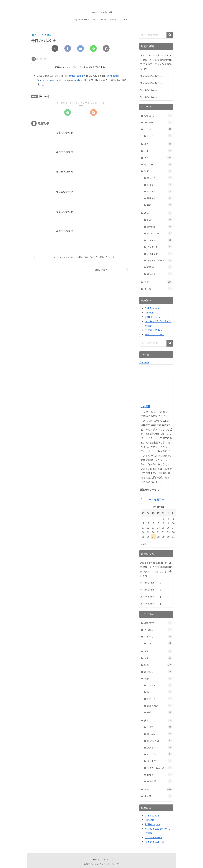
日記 (35, 96)
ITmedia (149, 312)
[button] (106, 48)
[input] (156, 35)
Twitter (44, 96)
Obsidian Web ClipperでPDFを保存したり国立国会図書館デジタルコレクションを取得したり (156, 62)
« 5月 (143, 544)
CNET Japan (152, 308)
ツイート (144, 362)
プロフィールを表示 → (152, 499)
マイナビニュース (155, 334)
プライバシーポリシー (102, 860)
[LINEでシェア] (93, 48)
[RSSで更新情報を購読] (93, 112)
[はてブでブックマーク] (81, 48)
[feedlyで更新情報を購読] (68, 112)
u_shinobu (46, 80)
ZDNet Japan (152, 317)
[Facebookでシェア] (68, 48)
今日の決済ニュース (151, 76)
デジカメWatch (153, 330)
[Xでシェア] (55, 48)
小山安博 (146, 406)
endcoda (113, 76)
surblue (79, 80)
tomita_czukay (76, 76)
